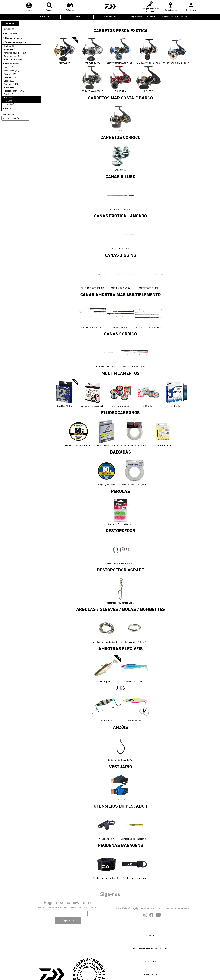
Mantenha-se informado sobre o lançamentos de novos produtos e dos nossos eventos (68, 908)
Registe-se (68, 920)
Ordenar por (9, 114)
